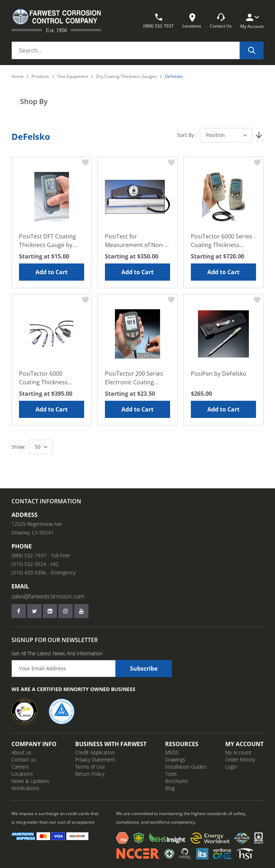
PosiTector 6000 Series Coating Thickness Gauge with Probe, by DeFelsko (221, 241)
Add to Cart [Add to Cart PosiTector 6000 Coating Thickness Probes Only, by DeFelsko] (52, 409)
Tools (171, 774)
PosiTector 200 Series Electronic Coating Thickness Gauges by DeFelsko (134, 378)
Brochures (177, 781)
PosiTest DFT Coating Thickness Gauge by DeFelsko (47, 241)
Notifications (25, 788)
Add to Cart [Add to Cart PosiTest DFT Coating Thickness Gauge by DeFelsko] (52, 272)
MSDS (172, 752)
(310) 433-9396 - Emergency (44, 573)
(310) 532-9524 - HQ (35, 564)
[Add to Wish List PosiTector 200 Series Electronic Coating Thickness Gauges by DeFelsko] (172, 300)
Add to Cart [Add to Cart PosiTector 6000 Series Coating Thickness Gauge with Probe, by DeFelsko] (223, 272)
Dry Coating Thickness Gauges (126, 77)
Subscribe (144, 669)
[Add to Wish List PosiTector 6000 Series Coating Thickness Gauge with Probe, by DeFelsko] (257, 163)
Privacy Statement (95, 759)
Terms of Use (90, 767)
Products (40, 77)
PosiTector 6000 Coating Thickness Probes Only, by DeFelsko (43, 378)
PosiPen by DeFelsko (219, 374)
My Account (238, 752)
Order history (240, 759)
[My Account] (252, 17)
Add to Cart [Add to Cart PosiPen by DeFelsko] (223, 409)
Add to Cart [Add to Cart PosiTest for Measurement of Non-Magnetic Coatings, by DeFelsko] (137, 272)
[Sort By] (226, 135)
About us (21, 752)
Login (231, 767)
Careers (20, 767)
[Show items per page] (41, 447)
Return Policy (90, 774)
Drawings (175, 759)
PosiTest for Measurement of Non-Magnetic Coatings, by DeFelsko (135, 241)
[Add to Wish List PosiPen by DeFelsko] (257, 300)
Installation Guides (186, 767)
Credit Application (95, 752)
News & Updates (30, 781)
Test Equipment (73, 77)
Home (18, 77)
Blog (170, 788)
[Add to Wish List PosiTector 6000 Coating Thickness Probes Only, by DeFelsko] (86, 300)
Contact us (24, 759)
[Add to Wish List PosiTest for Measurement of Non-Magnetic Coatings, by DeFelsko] (172, 163)
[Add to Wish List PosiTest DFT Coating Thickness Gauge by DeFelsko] (86, 163)
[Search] (252, 50)
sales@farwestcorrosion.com (48, 596)
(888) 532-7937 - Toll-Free (41, 555)
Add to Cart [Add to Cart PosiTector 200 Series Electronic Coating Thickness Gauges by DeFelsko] (137, 409)
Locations (22, 774)
